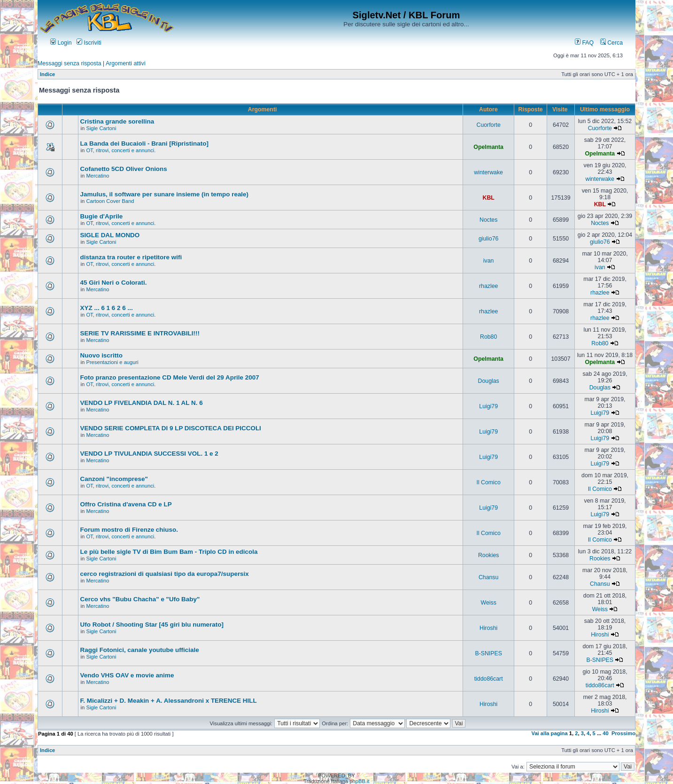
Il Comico (489, 482)
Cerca (611, 43)
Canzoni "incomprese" (114, 479)
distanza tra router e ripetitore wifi (131, 257)
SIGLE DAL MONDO (110, 235)
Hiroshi (488, 628)
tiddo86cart (489, 679)
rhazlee (488, 286)
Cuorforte (488, 125)
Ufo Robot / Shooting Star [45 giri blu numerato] (152, 625)
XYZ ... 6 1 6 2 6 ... (107, 308)
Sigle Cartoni (101, 128)
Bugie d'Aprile (102, 216)
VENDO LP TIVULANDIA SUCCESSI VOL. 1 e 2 (149, 454)
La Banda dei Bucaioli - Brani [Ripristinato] (144, 144)
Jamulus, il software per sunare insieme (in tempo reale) (164, 194)
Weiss (489, 603)
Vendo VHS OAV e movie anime (127, 675)
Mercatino (97, 176)
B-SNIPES (488, 653)
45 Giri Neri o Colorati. (114, 283)
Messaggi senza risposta (70, 63)
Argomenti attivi (126, 63)
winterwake (488, 172)
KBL (489, 198)
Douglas (489, 381)
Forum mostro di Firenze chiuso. (129, 530)
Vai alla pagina (550, 733)
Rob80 (488, 337)
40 (605, 733)
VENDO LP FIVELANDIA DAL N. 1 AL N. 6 (142, 403)
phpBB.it (359, 781)
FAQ (584, 43)
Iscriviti (89, 43)
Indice (47, 74)
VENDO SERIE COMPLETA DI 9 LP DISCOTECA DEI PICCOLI (171, 428)
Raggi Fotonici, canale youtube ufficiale (140, 650)
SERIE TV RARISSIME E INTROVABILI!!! (140, 333)
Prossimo (623, 733)
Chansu (488, 577)
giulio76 (488, 239)
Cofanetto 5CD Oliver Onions (124, 169)
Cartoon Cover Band (110, 201)
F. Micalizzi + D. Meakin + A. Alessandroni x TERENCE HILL (169, 701)
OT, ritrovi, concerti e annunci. (121, 150)
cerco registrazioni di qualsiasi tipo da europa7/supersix (165, 574)
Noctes (488, 220)
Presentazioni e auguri (112, 362)
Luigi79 (488, 406)
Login (61, 43)
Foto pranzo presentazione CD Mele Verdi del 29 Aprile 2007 (170, 377)
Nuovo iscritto (101, 355)
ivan (489, 261)
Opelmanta (488, 147)
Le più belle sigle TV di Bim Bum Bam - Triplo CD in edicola (169, 552)
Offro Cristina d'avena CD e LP (126, 504)
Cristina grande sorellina (117, 121)
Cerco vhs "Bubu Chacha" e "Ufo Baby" (140, 599)
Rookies (488, 555)
